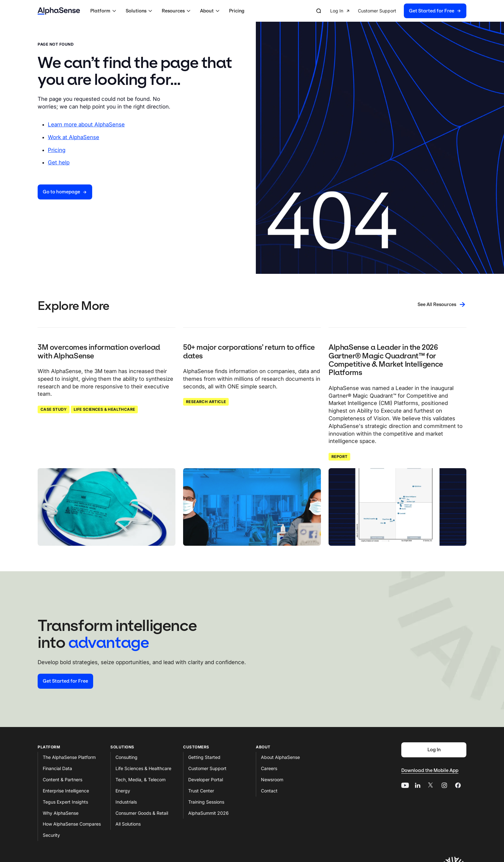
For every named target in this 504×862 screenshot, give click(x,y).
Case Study (54, 409)
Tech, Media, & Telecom (141, 780)
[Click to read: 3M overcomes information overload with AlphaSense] (107, 507)
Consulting (126, 757)
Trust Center (201, 791)
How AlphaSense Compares (72, 824)
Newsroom (272, 780)
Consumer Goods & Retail (142, 813)
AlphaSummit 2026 (208, 813)
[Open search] (319, 11)
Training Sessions (206, 802)
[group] (398, 11)
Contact (269, 791)
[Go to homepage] (65, 192)
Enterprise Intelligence (66, 791)
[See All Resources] (442, 304)
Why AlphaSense (61, 813)
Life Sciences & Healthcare (104, 409)
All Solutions (128, 824)
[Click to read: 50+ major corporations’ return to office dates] (252, 507)
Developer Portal (206, 780)
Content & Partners (63, 780)
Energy (123, 791)
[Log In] (434, 750)
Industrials (126, 802)
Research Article (206, 402)
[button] (104, 11)
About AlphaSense (280, 757)
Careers (269, 768)
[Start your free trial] (65, 681)
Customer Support (207, 768)
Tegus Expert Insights (65, 802)
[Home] (59, 11)
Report (339, 457)
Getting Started (204, 757)
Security (51, 835)
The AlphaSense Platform (69, 757)
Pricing (237, 11)
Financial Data (57, 768)
